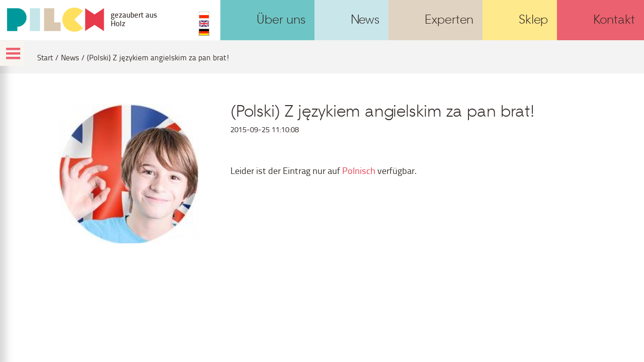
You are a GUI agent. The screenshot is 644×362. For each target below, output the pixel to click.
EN (204, 24)
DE (204, 32)
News (70, 58)
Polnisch (359, 170)
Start (45, 58)
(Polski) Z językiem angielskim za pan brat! (158, 58)
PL (204, 15)
